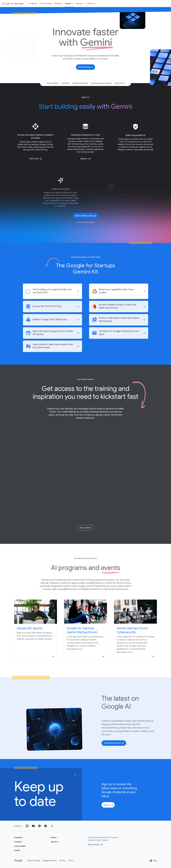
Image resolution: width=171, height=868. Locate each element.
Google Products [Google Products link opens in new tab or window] (50, 861)
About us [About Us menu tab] (91, 4)
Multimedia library (80, 83)
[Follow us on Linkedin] (39, 826)
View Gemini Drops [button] (114, 743)
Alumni (81, 4)
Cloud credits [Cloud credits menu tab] (46, 4)
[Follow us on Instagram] (27, 826)
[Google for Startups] (13, 4)
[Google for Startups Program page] (18, 838)
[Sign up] (108, 805)
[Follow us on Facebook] (46, 826)
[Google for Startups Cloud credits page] (20, 846)
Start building (86, 67)
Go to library (86, 528)
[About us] (55, 842)
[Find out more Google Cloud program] (95, 845)
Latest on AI (119, 83)
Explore (86, 165)
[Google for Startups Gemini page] (17, 850)
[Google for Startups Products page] (18, 842)
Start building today (86, 216)
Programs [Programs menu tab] (33, 4)
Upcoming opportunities (101, 83)
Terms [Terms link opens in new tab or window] (71, 861)
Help (153, 861)
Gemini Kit (65, 83)
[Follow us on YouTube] (33, 826)
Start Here (36, 160)
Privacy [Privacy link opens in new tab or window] (63, 861)
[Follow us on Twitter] (52, 826)
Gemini (69, 4)
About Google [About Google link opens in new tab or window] (34, 861)
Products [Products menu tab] (58, 4)
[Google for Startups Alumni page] (54, 838)
